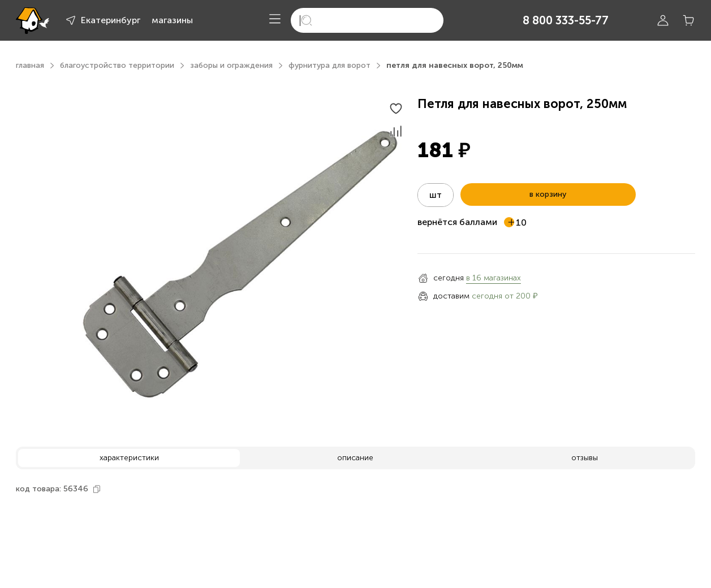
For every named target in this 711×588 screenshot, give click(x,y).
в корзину (548, 194)
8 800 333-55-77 (566, 20)
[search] (367, 20)
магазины (172, 20)
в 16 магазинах (494, 278)
